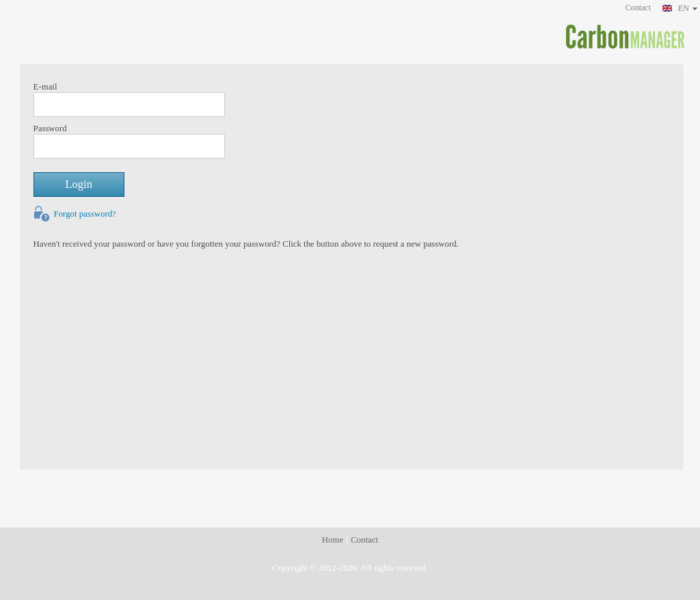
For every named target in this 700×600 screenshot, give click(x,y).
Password (50, 128)
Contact (638, 8)
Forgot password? (85, 214)
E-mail (45, 87)
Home (333, 540)
